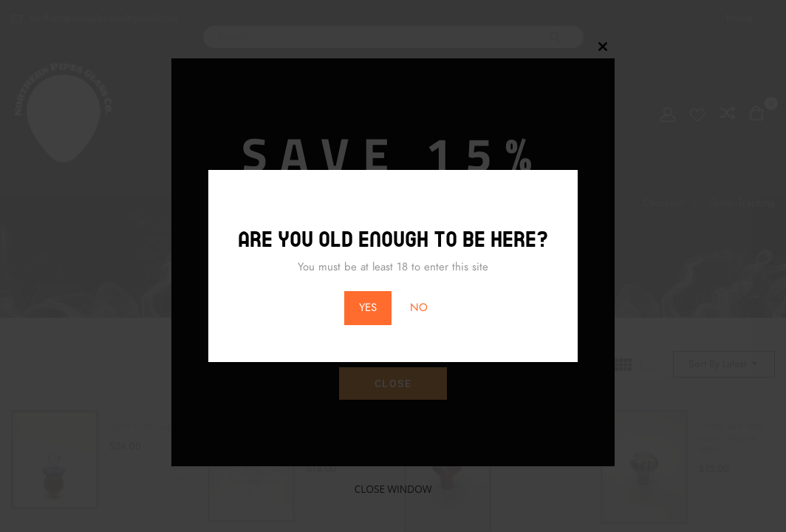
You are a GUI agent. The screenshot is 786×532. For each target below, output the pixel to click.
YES (368, 307)
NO (419, 307)
